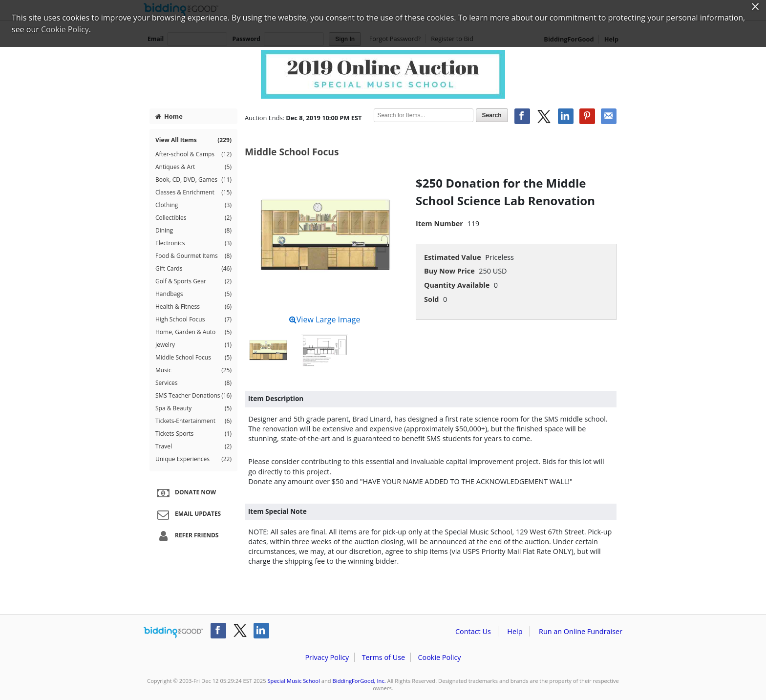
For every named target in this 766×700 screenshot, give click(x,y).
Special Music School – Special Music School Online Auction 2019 (383, 74)
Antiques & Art (193, 167)
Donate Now (185, 493)
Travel (193, 446)
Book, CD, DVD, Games (193, 180)
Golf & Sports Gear (193, 281)
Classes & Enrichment (193, 192)
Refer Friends (186, 536)
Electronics (193, 243)
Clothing (193, 205)
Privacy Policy (327, 657)
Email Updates (188, 514)
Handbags (193, 294)
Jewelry (193, 345)
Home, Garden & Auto (193, 332)
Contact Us (473, 631)
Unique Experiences (193, 459)
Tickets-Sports (193, 434)
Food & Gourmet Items (193, 256)
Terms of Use (383, 657)
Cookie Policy (439, 657)
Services (193, 383)
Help (515, 631)
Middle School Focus (193, 358)
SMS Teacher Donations (193, 396)
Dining (193, 231)
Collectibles (193, 218)
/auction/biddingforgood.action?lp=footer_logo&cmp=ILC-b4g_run (173, 633)
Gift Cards (193, 269)
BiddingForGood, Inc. (359, 681)
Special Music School (293, 681)
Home (169, 116)
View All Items (193, 140)
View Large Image (325, 319)
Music (193, 370)
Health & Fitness (193, 307)
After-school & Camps (193, 154)
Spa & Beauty (193, 408)
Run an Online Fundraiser (581, 631)
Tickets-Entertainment (193, 421)
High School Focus (193, 319)
